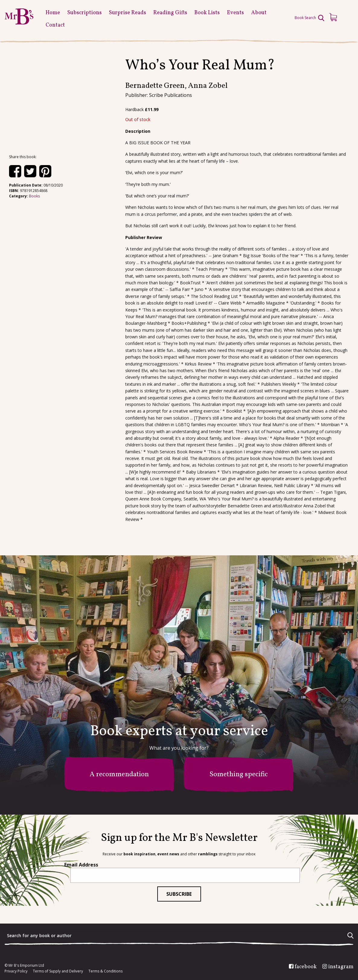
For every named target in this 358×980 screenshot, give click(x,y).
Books (34, 196)
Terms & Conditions (105, 971)
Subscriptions (85, 13)
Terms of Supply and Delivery (58, 971)
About (259, 13)
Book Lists (207, 13)
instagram (341, 967)
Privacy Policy (16, 971)
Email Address (81, 865)
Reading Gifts (170, 13)
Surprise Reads (128, 13)
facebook (306, 967)
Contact (55, 25)
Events (235, 13)
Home (53, 13)
